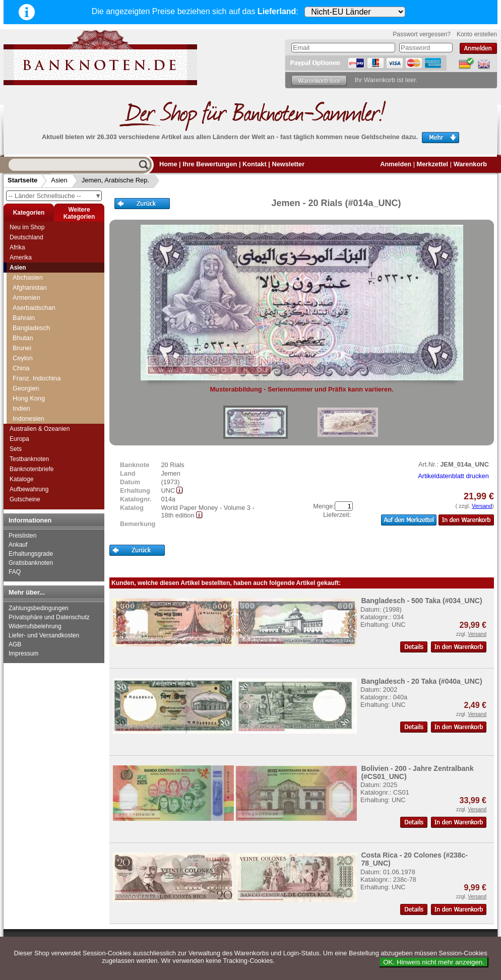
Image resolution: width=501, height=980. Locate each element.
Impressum (23, 654)
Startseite (22, 180)
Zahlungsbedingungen (39, 608)
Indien (21, 408)
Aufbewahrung (29, 489)
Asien (59, 180)
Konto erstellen (477, 34)
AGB (15, 644)
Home (168, 164)
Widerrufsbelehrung (35, 626)
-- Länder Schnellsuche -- (55, 196)
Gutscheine (25, 499)
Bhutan (23, 338)
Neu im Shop (27, 227)
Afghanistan (30, 287)
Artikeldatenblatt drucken (453, 476)
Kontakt (255, 164)
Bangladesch (31, 328)
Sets (16, 449)
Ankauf (18, 545)
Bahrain (24, 318)
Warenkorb (470, 164)
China (21, 368)
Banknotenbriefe (32, 469)
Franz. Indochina (37, 378)
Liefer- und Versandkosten (44, 635)
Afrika (17, 247)
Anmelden (396, 164)
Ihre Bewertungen (210, 164)
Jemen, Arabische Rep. (115, 180)
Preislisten (22, 536)
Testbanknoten (29, 459)
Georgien (26, 388)
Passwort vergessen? (422, 34)
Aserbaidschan (34, 308)
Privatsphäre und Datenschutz (49, 617)
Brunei (22, 348)
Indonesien (28, 418)
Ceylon (23, 358)
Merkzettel (433, 164)
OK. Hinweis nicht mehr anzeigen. (434, 962)
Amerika (21, 257)
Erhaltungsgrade (31, 554)
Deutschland (26, 237)
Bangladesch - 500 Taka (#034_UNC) (421, 601)
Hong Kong (29, 398)
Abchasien (28, 277)
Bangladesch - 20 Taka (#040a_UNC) (421, 681)
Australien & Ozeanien (40, 429)
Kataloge (21, 479)
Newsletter (288, 164)
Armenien (26, 298)
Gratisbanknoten (31, 563)
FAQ (15, 572)
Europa (19, 439)
